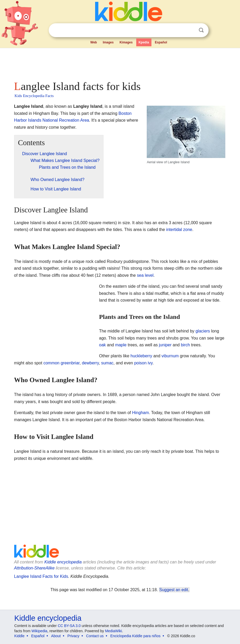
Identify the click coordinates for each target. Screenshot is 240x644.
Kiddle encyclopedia (63, 562)
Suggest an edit (174, 590)
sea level (145, 275)
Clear (190, 30)
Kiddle (20, 636)
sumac (107, 363)
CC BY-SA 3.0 (69, 626)
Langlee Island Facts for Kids (41, 576)
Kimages (126, 42)
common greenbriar (62, 363)
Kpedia (144, 42)
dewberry (90, 363)
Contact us (95, 636)
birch (185, 345)
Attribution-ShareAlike (34, 568)
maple (121, 345)
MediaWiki (114, 631)
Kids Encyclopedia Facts (34, 96)
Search (201, 30)
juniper (165, 345)
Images (108, 42)
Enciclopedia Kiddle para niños (135, 636)
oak (102, 345)
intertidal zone (179, 230)
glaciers (203, 331)
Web (94, 42)
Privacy (73, 636)
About (56, 636)
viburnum (170, 356)
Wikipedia (39, 631)
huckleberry (141, 356)
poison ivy (143, 363)
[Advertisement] (120, 63)
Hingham (140, 413)
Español (161, 42)
